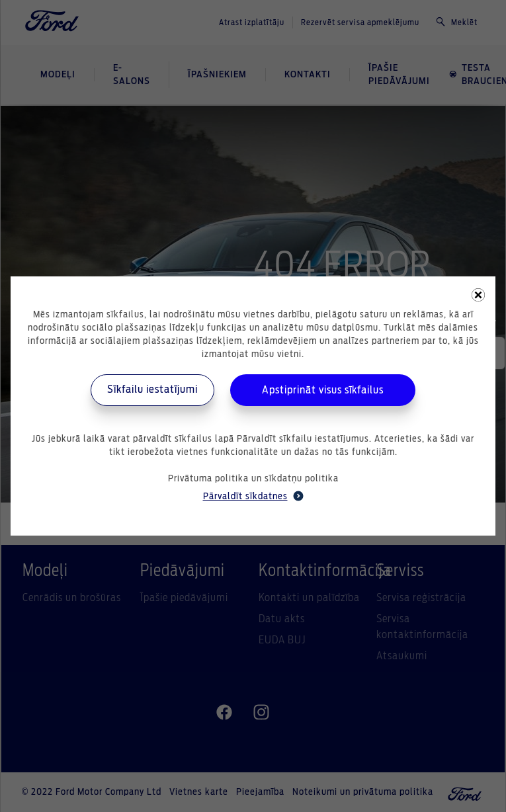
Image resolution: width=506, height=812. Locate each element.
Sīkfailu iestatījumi (152, 389)
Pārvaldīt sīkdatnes (253, 496)
